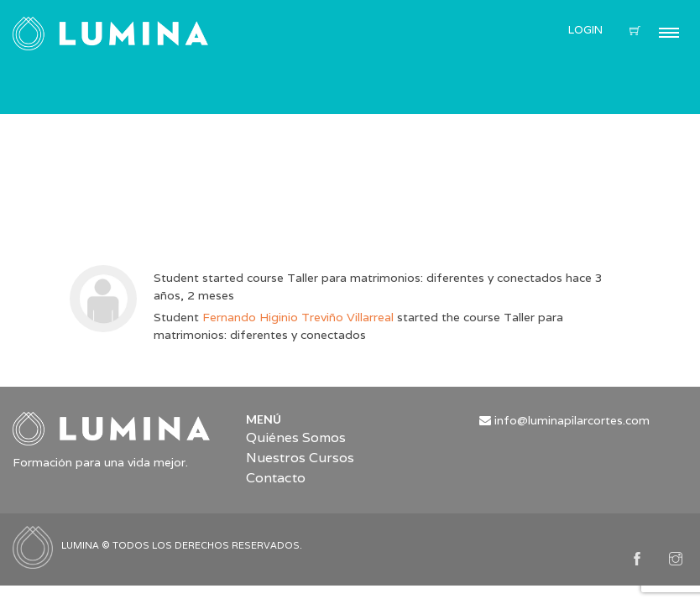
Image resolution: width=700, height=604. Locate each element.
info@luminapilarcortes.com (572, 420)
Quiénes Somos (296, 437)
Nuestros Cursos (300, 458)
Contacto (276, 478)
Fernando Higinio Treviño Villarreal (298, 317)
